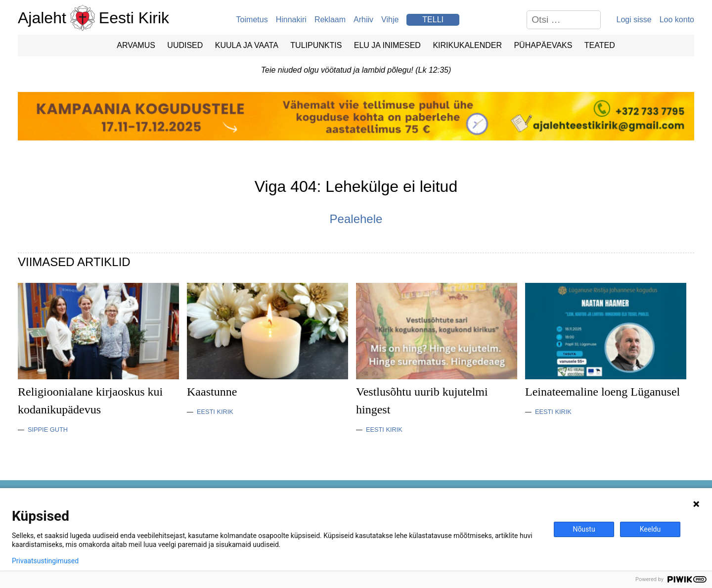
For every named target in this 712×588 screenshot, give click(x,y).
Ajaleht (42, 18)
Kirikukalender (467, 45)
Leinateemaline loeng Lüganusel (602, 392)
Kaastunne (212, 392)
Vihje (390, 20)
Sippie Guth (48, 430)
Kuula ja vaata (247, 45)
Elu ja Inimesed (387, 45)
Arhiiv (363, 20)
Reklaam (330, 20)
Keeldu (650, 529)
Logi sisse (634, 20)
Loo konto (677, 20)
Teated (600, 45)
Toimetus (252, 20)
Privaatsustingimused (45, 561)
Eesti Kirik (134, 18)
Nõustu (584, 529)
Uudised (185, 45)
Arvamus (136, 45)
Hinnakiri (291, 20)
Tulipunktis (316, 45)
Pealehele (356, 219)
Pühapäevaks (543, 45)
